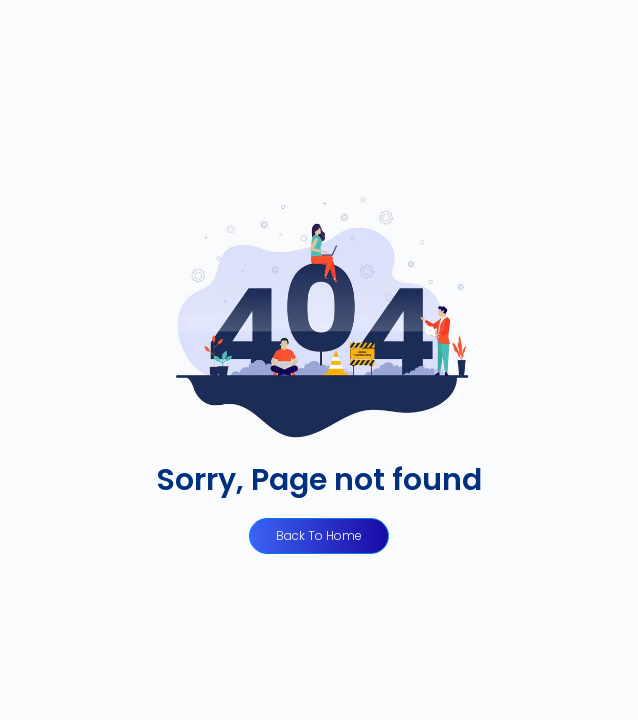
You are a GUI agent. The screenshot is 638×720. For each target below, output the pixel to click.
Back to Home (319, 535)
